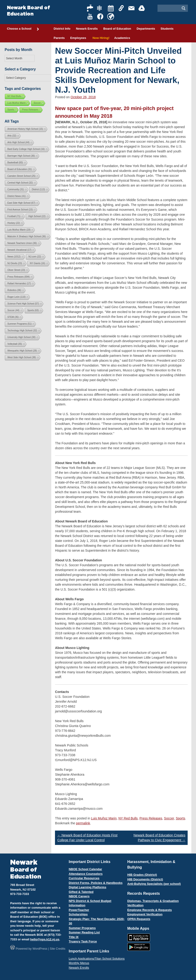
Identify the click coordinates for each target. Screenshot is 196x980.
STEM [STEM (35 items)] (13, 317)
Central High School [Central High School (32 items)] (20, 183)
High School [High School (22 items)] (37, 216)
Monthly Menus (79, 963)
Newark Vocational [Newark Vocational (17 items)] (19, 250)
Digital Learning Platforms (87, 887)
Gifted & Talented (81, 892)
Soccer (169, 818)
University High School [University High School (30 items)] (21, 337)
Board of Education (117, 29)
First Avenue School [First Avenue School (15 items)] (20, 210)
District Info (62, 29)
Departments (146, 29)
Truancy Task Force (83, 941)
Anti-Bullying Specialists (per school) (154, 884)
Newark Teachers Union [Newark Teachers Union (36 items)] (22, 243)
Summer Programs (82, 928)
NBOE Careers (79, 896)
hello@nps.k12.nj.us (45, 939)
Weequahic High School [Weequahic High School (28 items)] (22, 351)
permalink (83, 823)
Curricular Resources (84, 878)
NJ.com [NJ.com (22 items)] (35, 257)
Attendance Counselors (86, 874)
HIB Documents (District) (145, 879)
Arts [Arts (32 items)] (12, 136)
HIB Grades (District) (142, 875)
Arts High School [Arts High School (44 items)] (18, 142)
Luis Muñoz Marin (104, 818)
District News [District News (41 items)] (17, 196)
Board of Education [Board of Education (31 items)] (20, 169)
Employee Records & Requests (150, 910)
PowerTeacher (79, 910)
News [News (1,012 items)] (14, 257)
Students (167, 29)
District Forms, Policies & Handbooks (96, 883)
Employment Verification (145, 914)
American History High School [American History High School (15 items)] (25, 129)
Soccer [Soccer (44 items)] (13, 310)
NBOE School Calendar (85, 869)
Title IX (74, 937)
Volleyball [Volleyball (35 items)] (15, 344)
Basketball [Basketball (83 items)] (15, 163)
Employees (78, 38)
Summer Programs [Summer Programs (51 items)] (19, 324)
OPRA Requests (139, 919)
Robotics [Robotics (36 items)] (14, 290)
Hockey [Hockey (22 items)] (14, 223)
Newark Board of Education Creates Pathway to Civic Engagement (159, 838)
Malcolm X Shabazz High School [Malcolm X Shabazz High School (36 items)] (27, 236)
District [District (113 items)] (38, 189)
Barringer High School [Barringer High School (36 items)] (21, 156)
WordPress (40, 949)
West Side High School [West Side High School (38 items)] (22, 357)
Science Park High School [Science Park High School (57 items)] (23, 304)
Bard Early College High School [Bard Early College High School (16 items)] (26, 149)
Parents (59, 38)
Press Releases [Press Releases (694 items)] (19, 277)
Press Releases (151, 818)
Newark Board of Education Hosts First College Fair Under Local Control (87, 838)
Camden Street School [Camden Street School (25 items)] (21, 176)
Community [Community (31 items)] (16, 189)
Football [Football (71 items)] (14, 216)
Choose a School (23, 29)
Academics (122, 38)
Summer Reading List (84, 932)
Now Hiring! (100, 38)
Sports (180, 818)
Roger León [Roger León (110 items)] (16, 297)
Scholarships (78, 914)
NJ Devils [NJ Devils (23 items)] (15, 263)
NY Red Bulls (128, 818)
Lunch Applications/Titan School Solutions (97, 959)
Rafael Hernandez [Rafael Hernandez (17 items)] (19, 283)
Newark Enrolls (87, 29)
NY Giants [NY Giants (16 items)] (38, 263)
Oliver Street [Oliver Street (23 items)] (16, 270)
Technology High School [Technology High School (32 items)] (22, 330)
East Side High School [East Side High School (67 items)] (21, 203)
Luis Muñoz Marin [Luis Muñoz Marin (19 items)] (19, 230)
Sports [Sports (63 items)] (33, 310)
